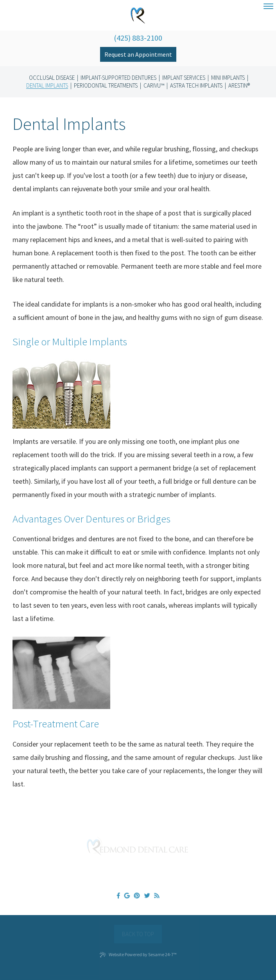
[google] (127, 895)
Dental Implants (47, 86)
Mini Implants (228, 78)
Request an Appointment (138, 54)
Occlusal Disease (52, 78)
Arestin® (239, 86)
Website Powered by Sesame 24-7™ (138, 955)
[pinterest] (137, 895)
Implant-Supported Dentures (118, 78)
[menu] (268, 6)
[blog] (157, 895)
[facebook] (118, 895)
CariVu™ (154, 86)
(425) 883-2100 (138, 38)
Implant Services (184, 78)
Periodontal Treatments (106, 86)
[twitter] (147, 895)
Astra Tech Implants (196, 86)
